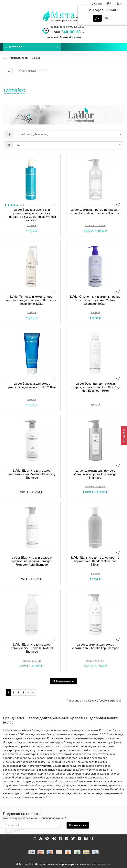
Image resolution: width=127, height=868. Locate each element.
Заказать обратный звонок (63, 37)
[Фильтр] (124, 435)
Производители (16, 58)
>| (33, 692)
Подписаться (78, 825)
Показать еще (63, 681)
